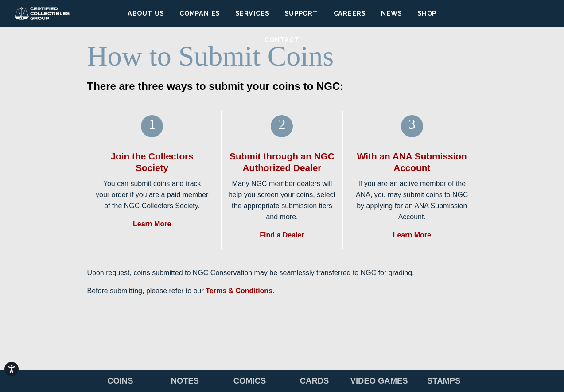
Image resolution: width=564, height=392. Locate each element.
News (391, 13)
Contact (282, 40)
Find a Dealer (282, 235)
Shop (427, 13)
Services (252, 13)
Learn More (152, 224)
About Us (146, 13)
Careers (350, 13)
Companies (200, 13)
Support (301, 13)
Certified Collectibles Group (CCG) (42, 13)
